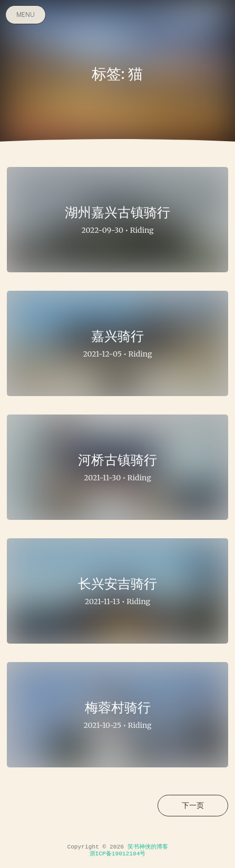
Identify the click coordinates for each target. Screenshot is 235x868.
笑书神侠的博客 (148, 847)
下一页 (193, 805)
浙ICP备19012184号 (118, 854)
